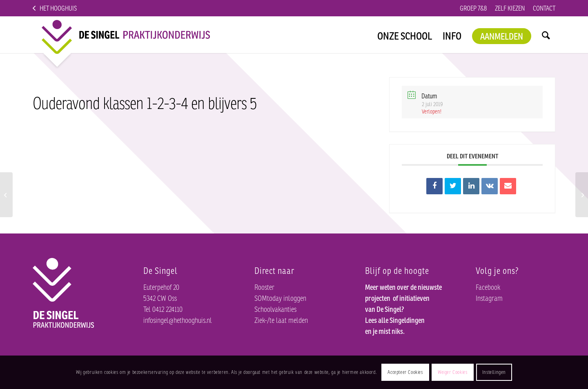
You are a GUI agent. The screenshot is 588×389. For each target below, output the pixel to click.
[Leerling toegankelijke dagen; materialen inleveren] (582, 195)
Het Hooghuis (64, 8)
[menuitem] (450, 8)
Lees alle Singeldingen (399, 329)
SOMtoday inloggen (284, 296)
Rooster (266, 285)
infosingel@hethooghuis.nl (183, 318)
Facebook (490, 285)
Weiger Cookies (472, 372)
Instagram (490, 296)
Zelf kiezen (497, 8)
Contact (540, 8)
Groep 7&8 (450, 8)
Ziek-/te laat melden (284, 318)
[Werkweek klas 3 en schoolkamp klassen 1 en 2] (6, 195)
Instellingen (517, 372)
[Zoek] (546, 35)
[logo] (119, 35)
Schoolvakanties (278, 307)
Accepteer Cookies (419, 372)
